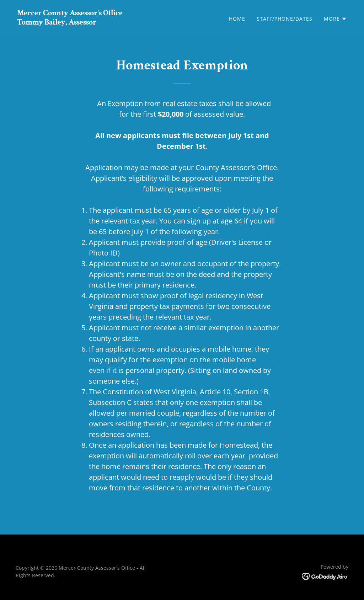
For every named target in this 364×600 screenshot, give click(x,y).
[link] (70, 22)
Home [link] (237, 19)
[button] (335, 19)
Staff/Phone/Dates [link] (285, 19)
